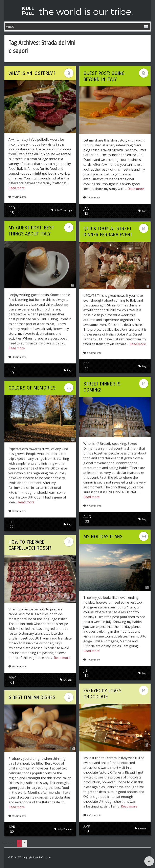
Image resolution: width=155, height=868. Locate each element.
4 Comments (19, 357)
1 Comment (94, 198)
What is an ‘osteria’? (32, 73)
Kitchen (68, 680)
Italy (57, 210)
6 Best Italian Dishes (32, 697)
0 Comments (19, 197)
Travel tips (66, 210)
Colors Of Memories (32, 388)
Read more (17, 188)
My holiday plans (103, 537)
